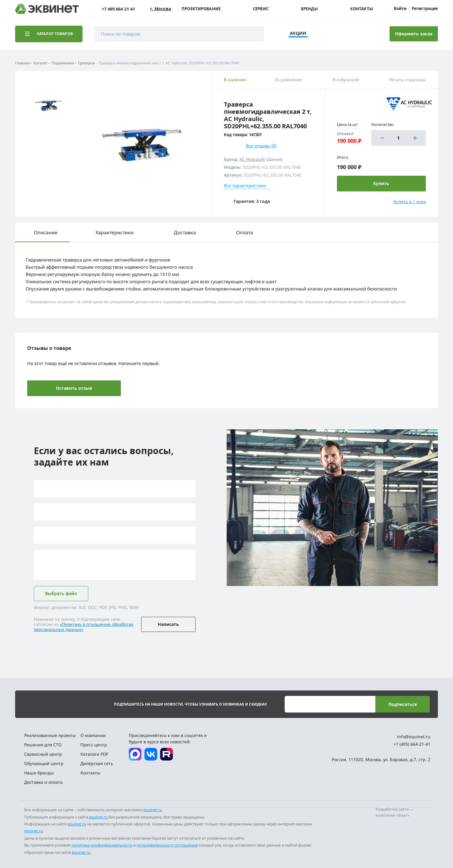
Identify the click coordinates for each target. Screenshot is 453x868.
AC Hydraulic (252, 159)
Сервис (261, 9)
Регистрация (425, 8)
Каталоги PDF (94, 754)
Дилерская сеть (97, 763)
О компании (93, 735)
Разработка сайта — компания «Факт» (395, 812)
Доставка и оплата (43, 782)
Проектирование (201, 9)
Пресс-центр (94, 745)
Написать (168, 624)
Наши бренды (39, 773)
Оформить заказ (414, 34)
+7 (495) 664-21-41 (412, 744)
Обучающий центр (44, 763)
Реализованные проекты (50, 735)
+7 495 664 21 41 (118, 9)
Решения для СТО (43, 745)
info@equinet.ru (414, 737)
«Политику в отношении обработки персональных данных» (84, 627)
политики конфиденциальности (102, 845)
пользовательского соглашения (167, 845)
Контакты (362, 9)
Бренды (309, 9)
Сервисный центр (43, 754)
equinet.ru (153, 810)
